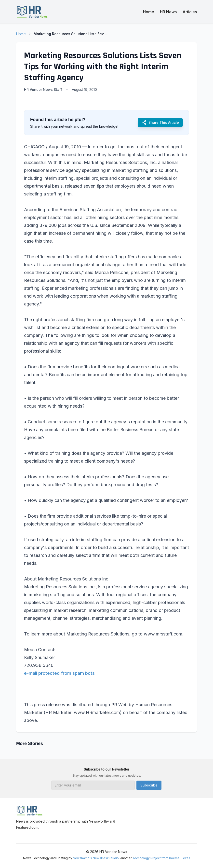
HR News (168, 12)
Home (149, 12)
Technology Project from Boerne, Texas (161, 858)
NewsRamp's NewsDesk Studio (96, 858)
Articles (190, 12)
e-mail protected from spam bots (59, 673)
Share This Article (160, 123)
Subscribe (149, 785)
